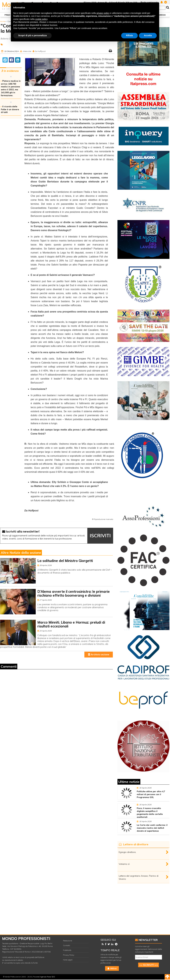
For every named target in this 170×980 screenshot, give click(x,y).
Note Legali (68, 960)
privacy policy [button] (103, 13)
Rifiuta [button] (130, 35)
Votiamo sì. (124, 864)
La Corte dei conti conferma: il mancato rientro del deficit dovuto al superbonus (152, 828)
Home (3, 21)
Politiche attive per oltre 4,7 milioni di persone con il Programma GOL (151, 794)
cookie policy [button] (41, 19)
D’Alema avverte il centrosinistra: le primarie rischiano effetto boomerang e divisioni (74, 593)
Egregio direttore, (127, 852)
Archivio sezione (99, 654)
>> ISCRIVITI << (149, 965)
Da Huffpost (40, 51)
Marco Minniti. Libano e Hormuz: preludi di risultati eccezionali (71, 624)
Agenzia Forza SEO (48, 977)
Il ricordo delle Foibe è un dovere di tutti (10, 109)
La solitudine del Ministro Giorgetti (65, 561)
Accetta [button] (148, 35)
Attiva (112, 968)
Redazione (68, 941)
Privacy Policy (69, 955)
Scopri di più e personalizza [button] (32, 35)
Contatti (67, 945)
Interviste (27, 51)
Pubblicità (67, 950)
